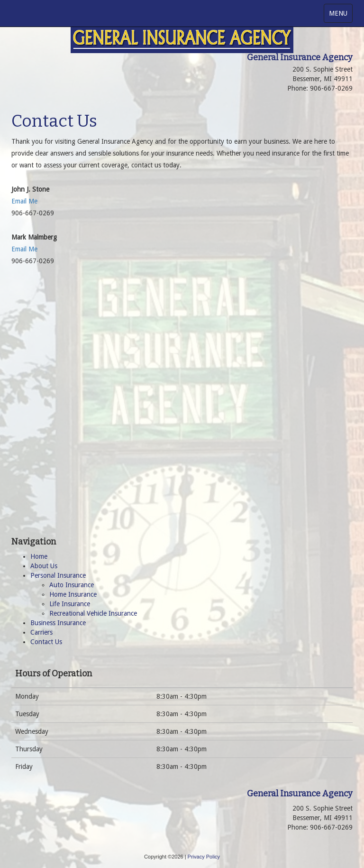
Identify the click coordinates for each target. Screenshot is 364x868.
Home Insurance (73, 594)
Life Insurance (70, 604)
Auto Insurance (72, 585)
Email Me (24, 201)
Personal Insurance (58, 575)
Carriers (41, 632)
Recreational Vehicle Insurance (93, 613)
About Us (44, 566)
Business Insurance (58, 623)
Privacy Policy (204, 857)
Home (39, 556)
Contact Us (46, 642)
